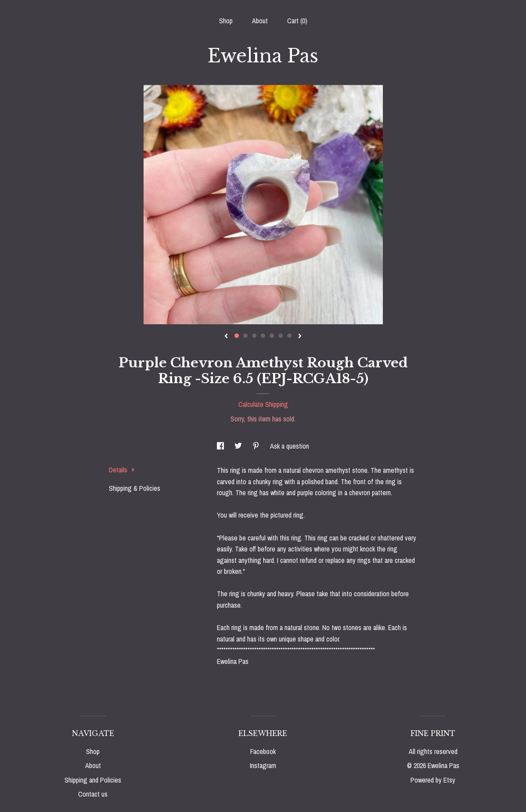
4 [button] (263, 336)
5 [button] (272, 336)
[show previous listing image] (226, 337)
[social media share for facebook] (221, 446)
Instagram (263, 765)
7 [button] (289, 336)
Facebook (263, 751)
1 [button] (237, 336)
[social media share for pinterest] (257, 446)
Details (122, 470)
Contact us (93, 794)
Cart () (297, 21)
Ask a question (290, 446)
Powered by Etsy (433, 780)
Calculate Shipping (263, 404)
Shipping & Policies (135, 488)
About (260, 21)
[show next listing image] (300, 337)
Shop (226, 21)
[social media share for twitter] (239, 446)
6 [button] (281, 336)
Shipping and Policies (93, 780)
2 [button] (245, 336)
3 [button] (254, 336)
